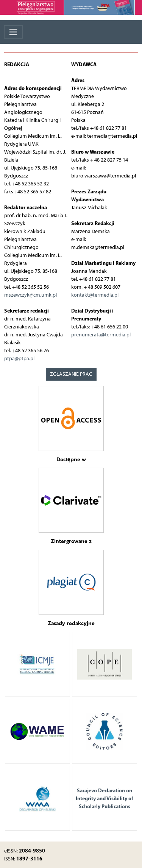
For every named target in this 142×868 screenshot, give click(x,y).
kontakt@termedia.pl (95, 295)
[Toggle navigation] (13, 32)
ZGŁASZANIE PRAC (71, 374)
